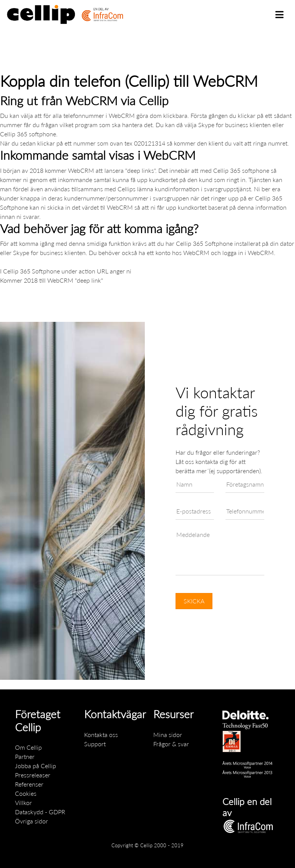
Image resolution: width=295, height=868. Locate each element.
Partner (25, 756)
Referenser (29, 784)
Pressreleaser (33, 775)
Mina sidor (168, 735)
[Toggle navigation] (279, 15)
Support (95, 744)
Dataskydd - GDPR (40, 812)
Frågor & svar (171, 744)
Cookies (26, 793)
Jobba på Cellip (36, 766)
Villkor (23, 803)
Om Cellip (28, 747)
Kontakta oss (101, 735)
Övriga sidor (31, 821)
